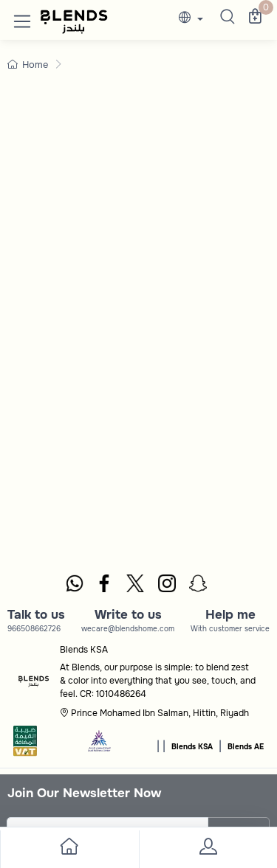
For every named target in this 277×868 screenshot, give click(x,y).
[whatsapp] (74, 586)
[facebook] (105, 586)
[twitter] (136, 586)
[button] (22, 18)
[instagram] (168, 586)
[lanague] (195, 19)
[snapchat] (199, 586)
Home (28, 65)
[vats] (25, 745)
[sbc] (100, 745)
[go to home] (69, 849)
